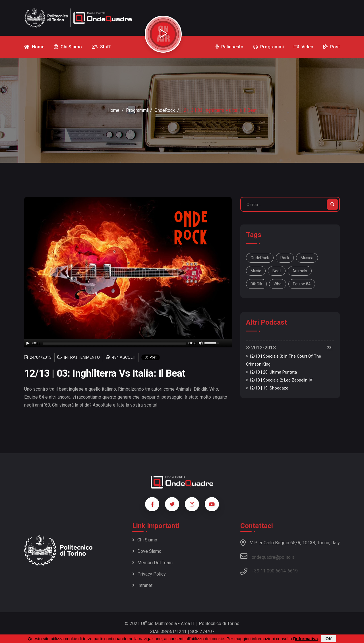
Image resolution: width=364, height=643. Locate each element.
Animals (300, 271)
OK (329, 639)
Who (278, 284)
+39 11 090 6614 (269, 571)
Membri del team (152, 563)
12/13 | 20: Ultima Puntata (271, 372)
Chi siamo (145, 540)
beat (277, 271)
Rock (285, 258)
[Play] (28, 343)
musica (307, 258)
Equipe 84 (302, 284)
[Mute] (201, 343)
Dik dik (256, 284)
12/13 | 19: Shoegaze (267, 388)
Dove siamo (147, 551)
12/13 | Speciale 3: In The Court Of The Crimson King (284, 360)
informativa (306, 639)
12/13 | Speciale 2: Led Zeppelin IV (279, 380)
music (256, 271)
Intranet (142, 585)
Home (113, 110)
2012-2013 (261, 348)
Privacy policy (149, 574)
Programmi (137, 110)
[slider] (114, 343)
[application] (128, 343)
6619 (293, 571)
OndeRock (165, 110)
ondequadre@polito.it (267, 556)
